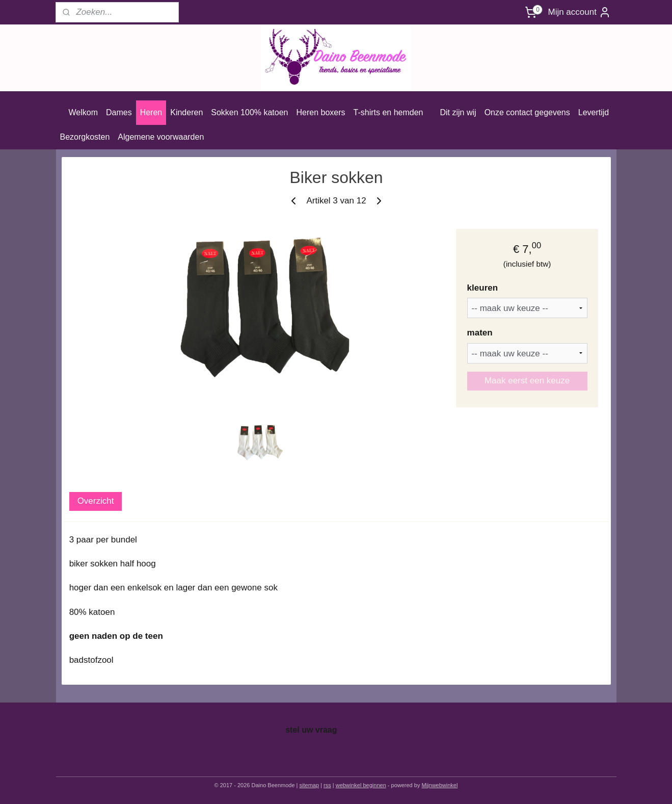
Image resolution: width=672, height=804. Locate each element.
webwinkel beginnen (361, 785)
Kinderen (186, 112)
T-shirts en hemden (388, 112)
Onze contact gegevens (527, 112)
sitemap (310, 785)
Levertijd (594, 112)
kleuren (482, 288)
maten (479, 333)
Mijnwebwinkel (439, 785)
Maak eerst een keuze (527, 381)
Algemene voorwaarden (161, 137)
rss (327, 785)
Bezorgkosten (85, 137)
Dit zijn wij (458, 112)
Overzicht (95, 501)
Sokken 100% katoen (249, 112)
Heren (151, 112)
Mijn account (579, 12)
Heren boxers (321, 112)
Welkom (83, 112)
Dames (119, 112)
